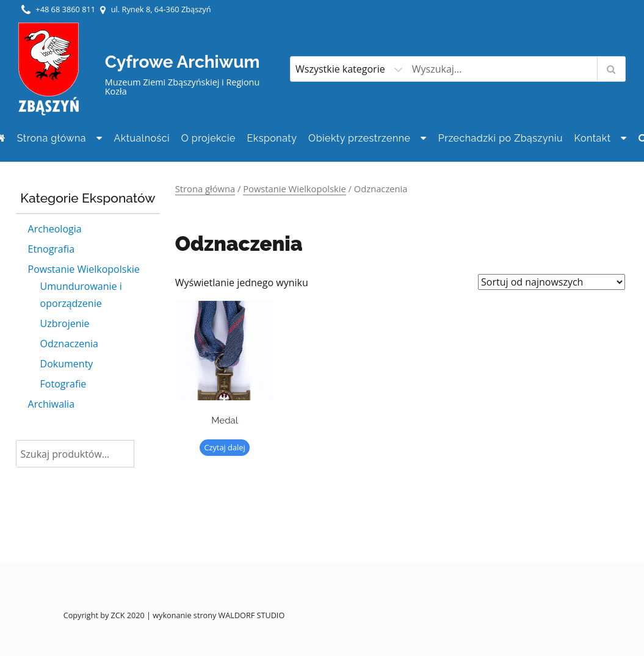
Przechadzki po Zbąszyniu (501, 138)
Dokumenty (67, 364)
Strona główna (52, 138)
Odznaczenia (69, 344)
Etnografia (51, 249)
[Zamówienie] (552, 282)
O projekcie (208, 138)
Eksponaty (272, 138)
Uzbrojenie (65, 323)
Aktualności (142, 138)
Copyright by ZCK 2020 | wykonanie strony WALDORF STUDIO (174, 615)
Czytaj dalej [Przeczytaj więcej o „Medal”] (224, 447)
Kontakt (593, 138)
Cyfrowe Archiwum (183, 62)
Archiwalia (51, 404)
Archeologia (55, 229)
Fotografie (63, 384)
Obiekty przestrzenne (359, 138)
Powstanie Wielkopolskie (84, 269)
